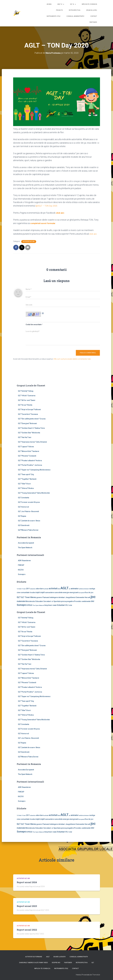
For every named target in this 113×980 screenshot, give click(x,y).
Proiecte (59, 10)
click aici (60, 213)
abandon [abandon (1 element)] (33, 589)
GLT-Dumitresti (24, 525)
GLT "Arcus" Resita (25, 405)
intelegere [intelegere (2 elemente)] (54, 597)
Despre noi (56, 963)
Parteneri (93, 22)
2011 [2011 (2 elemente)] (28, 589)
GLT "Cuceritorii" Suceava (28, 414)
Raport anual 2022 (27, 930)
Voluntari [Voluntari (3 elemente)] (61, 605)
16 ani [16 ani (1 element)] (24, 589)
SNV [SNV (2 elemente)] (92, 601)
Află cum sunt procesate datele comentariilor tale (72, 359)
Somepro (22, 574)
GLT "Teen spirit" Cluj (26, 474)
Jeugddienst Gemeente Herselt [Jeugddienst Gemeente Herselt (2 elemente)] (78, 597)
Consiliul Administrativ (75, 16)
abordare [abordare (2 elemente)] (40, 589)
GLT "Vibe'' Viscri (24, 484)
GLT (93, 963)
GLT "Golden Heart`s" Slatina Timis (31, 428)
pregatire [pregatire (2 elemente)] (70, 601)
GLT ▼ (73, 4)
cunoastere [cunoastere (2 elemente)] (49, 592)
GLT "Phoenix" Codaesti (27, 456)
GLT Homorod (23, 507)
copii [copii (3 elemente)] (37, 592)
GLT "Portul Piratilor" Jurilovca (30, 465)
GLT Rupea (22, 516)
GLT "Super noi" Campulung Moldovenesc (34, 470)
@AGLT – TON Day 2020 (47, 206)
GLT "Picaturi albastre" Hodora (30, 460)
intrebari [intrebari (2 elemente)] (62, 597)
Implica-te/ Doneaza (89, 4)
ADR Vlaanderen (24, 560)
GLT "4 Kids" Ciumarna (27, 396)
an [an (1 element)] (70, 589)
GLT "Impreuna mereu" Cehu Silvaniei (32, 442)
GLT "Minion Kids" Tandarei (29, 451)
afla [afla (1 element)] (59, 589)
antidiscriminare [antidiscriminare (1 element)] (84, 589)
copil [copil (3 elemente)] (42, 592)
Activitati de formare (34, 957)
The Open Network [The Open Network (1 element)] (38, 605)
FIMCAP (21, 565)
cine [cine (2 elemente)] (18, 592)
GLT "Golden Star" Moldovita (29, 433)
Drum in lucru (92, 10)
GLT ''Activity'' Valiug (26, 391)
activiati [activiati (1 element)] (46, 589)
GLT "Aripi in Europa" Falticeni (29, 410)
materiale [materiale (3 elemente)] (21, 601)
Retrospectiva (75, 10)
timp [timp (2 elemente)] (46, 605)
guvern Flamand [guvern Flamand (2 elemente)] (43, 597)
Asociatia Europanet (26, 543)
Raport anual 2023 (27, 906)
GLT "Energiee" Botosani (27, 423)
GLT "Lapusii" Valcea (26, 446)
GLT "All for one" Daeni (27, 400)
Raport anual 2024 (27, 882)
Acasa (49, 4)
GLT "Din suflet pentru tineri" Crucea (32, 419)
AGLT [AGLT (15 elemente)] (64, 588)
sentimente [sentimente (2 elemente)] (86, 601)
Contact (94, 16)
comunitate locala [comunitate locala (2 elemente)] (28, 592)
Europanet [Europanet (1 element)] (81, 593)
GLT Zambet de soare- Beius (29, 521)
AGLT (48, 957)
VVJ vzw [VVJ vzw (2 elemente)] (69, 605)
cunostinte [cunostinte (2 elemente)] (58, 592)
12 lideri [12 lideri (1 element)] (19, 589)
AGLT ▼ (61, 4)
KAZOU (21, 570)
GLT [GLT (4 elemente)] (19, 597)
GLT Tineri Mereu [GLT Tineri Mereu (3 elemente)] (29, 597)
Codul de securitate (34, 325)
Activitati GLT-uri (29, 241)
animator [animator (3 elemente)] (75, 588)
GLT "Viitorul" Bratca (26, 488)
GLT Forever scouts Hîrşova (29, 502)
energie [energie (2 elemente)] (66, 592)
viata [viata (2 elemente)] (55, 605)
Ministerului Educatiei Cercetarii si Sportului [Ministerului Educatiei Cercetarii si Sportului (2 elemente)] (43, 601)
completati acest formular (43, 223)
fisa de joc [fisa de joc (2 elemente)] (89, 592)
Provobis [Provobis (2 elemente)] (78, 601)
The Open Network (25, 547)
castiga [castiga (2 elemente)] (92, 589)
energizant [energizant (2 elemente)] (74, 592)
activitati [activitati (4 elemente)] (53, 588)
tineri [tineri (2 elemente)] (50, 605)
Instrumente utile (54, 16)
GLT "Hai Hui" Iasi (25, 437)
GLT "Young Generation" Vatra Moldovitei (34, 493)
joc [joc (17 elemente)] (93, 597)
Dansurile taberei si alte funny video (34, 963)
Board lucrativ (60, 957)
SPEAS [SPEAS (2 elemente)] (30, 605)
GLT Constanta (24, 498)
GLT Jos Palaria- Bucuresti (28, 511)
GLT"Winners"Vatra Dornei (28, 530)
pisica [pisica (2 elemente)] (64, 601)
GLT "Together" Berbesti (27, 479)
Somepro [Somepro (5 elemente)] (22, 605)
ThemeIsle (96, 975)
